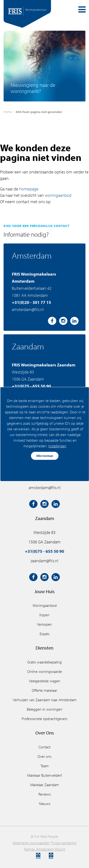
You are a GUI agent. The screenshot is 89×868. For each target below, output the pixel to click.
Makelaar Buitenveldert (44, 775)
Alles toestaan (45, 456)
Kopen (44, 615)
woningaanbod (58, 195)
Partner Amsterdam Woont (45, 849)
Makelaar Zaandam (44, 785)
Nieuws (45, 804)
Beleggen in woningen (45, 709)
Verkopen (44, 624)
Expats (44, 634)
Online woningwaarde (45, 671)
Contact (44, 747)
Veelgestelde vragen (45, 681)
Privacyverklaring (64, 843)
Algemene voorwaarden (31, 843)
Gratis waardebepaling (44, 662)
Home (8, 112)
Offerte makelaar (44, 690)
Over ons (44, 756)
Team (45, 766)
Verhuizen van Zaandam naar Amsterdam (45, 700)
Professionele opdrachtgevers (44, 719)
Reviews (45, 794)
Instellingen (57, 446)
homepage (29, 189)
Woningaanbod (45, 605)
